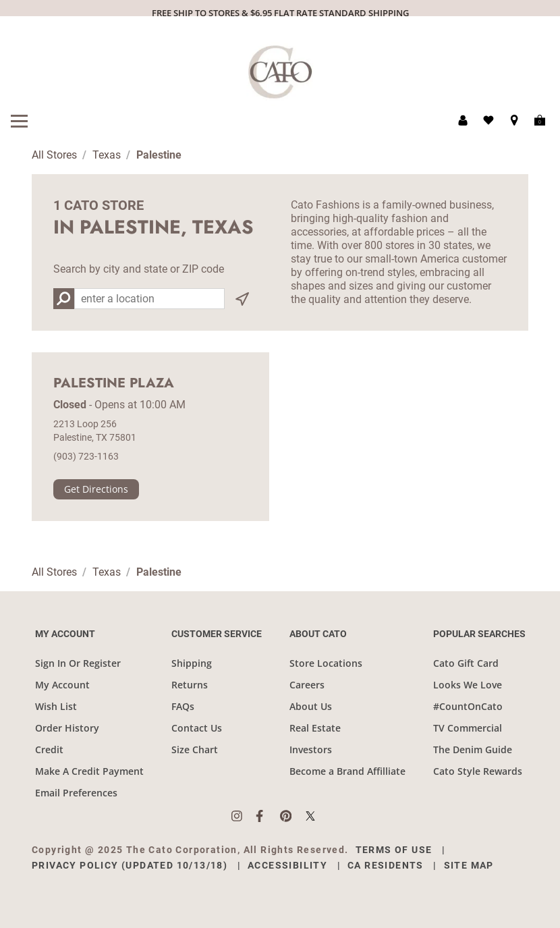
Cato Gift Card (466, 663)
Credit (49, 749)
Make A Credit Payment (89, 771)
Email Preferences (76, 793)
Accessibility (287, 865)
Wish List (56, 706)
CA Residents (386, 865)
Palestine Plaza (114, 383)
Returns (190, 685)
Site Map (469, 865)
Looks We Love (468, 685)
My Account (62, 685)
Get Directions (96, 489)
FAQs (183, 706)
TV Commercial (468, 728)
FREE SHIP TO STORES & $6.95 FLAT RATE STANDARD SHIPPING (280, 13)
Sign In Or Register (78, 663)
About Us (311, 706)
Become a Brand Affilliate (347, 771)
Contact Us (197, 728)
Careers (307, 685)
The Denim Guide (473, 749)
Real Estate (315, 728)
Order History (67, 728)
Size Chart (195, 749)
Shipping (192, 663)
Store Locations (326, 663)
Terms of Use (394, 850)
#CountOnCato (468, 706)
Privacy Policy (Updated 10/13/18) (130, 865)
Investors (311, 749)
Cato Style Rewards (478, 771)
